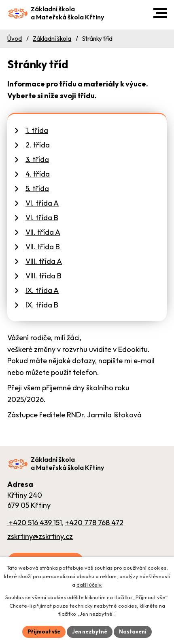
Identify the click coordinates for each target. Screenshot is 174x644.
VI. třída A (42, 203)
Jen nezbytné (90, 631)
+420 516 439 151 (35, 523)
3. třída (37, 159)
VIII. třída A (44, 261)
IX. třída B (42, 305)
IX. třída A (42, 290)
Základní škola (52, 39)
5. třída (37, 188)
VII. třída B (43, 247)
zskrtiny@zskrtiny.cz (40, 536)
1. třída (37, 130)
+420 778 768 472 (94, 523)
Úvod (15, 39)
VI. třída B (42, 218)
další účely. (89, 585)
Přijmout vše (44, 631)
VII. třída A (43, 232)
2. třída (38, 145)
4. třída (38, 174)
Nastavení (133, 631)
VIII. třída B (43, 276)
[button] (160, 13)
